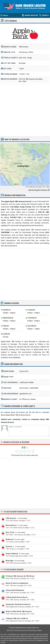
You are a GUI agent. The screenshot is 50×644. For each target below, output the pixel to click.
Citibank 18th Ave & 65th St (17, 618)
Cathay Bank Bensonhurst (17, 597)
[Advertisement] (25, 110)
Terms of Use (23, 630)
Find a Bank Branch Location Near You (25, 628)
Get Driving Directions (38, 190)
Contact (39, 630)
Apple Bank (24, 371)
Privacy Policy (32, 630)
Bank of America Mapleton (17, 583)
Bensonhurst (11, 525)
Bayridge (10, 561)
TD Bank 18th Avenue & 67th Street (20, 576)
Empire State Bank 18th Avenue (19, 611)
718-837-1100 (24, 74)
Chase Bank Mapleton (15, 590)
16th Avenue (11, 518)
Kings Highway (12, 554)
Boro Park (10, 532)
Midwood (10, 539)
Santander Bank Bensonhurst (18, 604)
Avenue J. (10, 546)
